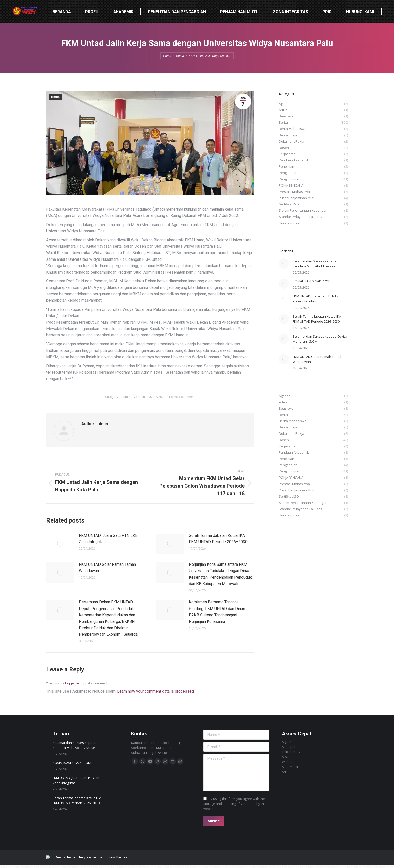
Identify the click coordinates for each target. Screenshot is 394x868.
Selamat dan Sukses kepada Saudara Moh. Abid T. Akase (315, 264)
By (138, 397)
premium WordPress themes (110, 859)
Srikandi (288, 772)
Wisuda (288, 762)
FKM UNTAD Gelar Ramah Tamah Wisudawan (107, 568)
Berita (55, 97)
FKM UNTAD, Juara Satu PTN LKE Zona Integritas (108, 539)
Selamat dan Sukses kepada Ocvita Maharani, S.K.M (320, 339)
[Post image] (60, 544)
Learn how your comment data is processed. (156, 691)
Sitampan (289, 747)
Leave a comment (182, 397)
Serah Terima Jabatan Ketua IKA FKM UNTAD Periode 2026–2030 (218, 539)
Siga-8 (287, 742)
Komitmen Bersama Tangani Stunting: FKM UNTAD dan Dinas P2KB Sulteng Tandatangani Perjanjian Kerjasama (217, 612)
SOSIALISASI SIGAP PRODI (312, 281)
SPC (285, 757)
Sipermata (290, 767)
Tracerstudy (291, 752)
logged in (72, 683)
